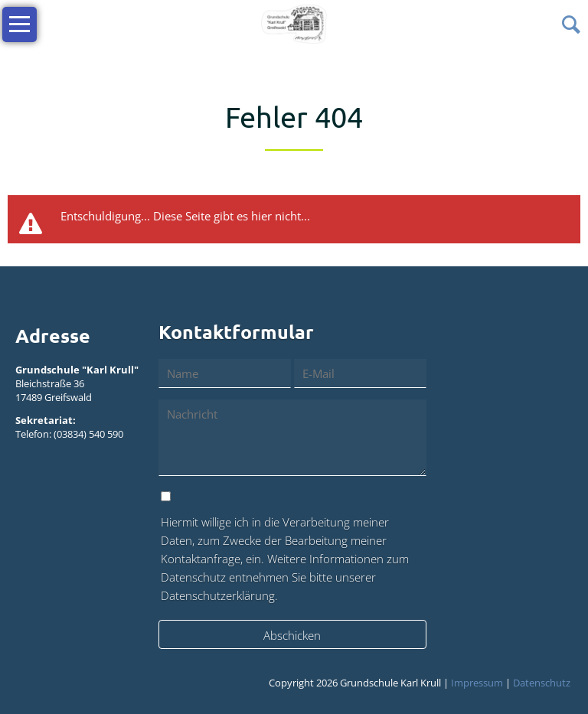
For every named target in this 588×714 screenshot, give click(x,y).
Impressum (477, 683)
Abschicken (292, 635)
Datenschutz (542, 683)
